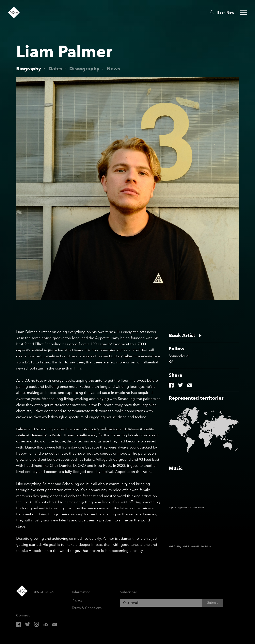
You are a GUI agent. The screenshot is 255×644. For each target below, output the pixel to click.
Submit (212, 603)
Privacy (77, 600)
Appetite (172, 508)
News (113, 69)
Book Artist (182, 336)
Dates (55, 69)
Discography (84, 69)
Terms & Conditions (87, 608)
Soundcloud (179, 356)
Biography (29, 69)
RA (171, 362)
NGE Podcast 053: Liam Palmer (197, 546)
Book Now (226, 13)
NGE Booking (175, 546)
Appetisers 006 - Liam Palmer (191, 508)
